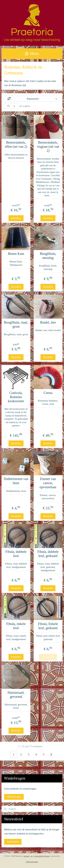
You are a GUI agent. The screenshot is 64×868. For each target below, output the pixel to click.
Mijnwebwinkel (32, 862)
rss (32, 856)
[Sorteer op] (32, 99)
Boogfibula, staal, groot (16, 324)
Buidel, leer (48, 322)
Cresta (48, 393)
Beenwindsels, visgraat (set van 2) (48, 147)
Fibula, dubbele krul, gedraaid (48, 554)
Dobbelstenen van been (16, 481)
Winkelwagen (14, 797)
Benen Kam (16, 254)
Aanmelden (13, 842)
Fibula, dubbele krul (16, 554)
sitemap (26, 856)
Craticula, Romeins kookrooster (16, 397)
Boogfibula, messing (48, 256)
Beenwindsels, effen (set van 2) (16, 145)
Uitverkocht (48, 657)
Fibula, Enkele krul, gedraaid (48, 626)
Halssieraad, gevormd (16, 695)
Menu (32, 54)
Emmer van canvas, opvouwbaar (48, 483)
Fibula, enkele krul (16, 626)
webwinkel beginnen (42, 856)
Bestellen (16, 218)
